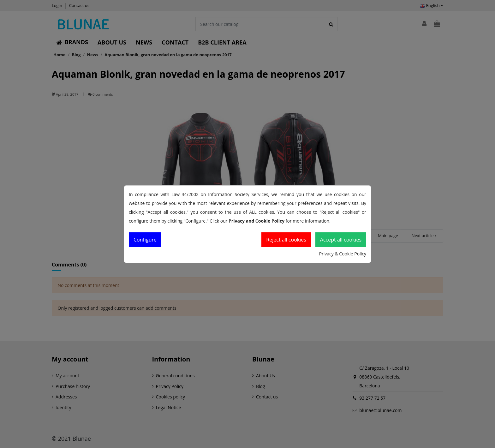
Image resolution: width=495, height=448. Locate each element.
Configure (145, 240)
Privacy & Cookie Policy (343, 254)
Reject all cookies (286, 240)
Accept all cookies (341, 240)
